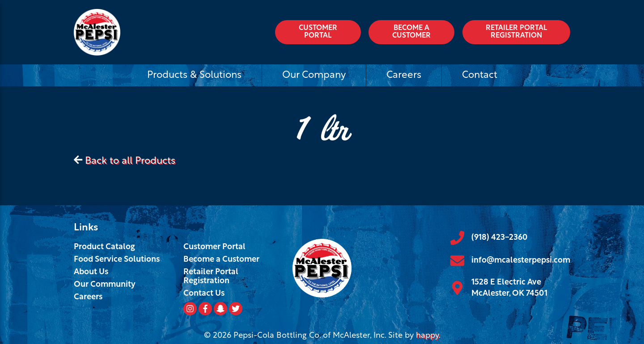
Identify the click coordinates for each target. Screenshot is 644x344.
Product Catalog (104, 247)
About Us (91, 272)
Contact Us (204, 294)
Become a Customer (411, 32)
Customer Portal (318, 32)
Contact (480, 75)
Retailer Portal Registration (516, 32)
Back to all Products (130, 161)
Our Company (314, 75)
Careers (404, 75)
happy (427, 336)
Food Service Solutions (117, 260)
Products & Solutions (194, 75)
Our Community (105, 285)
